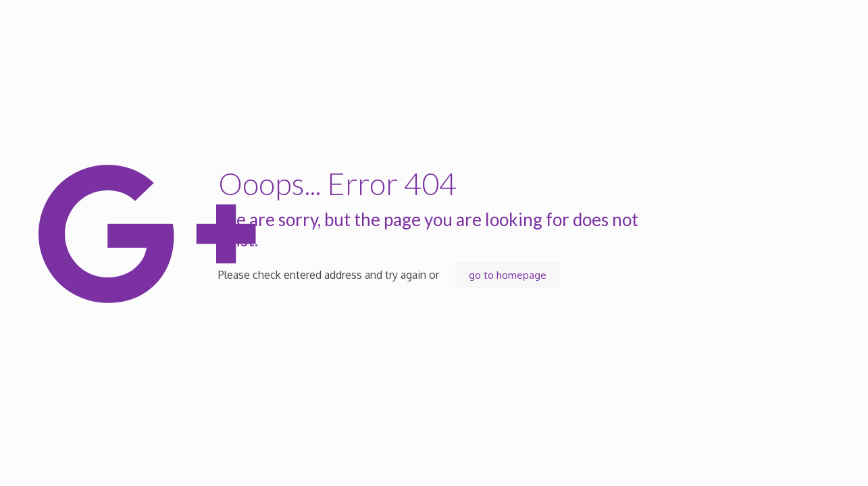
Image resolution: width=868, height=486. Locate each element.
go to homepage (508, 275)
